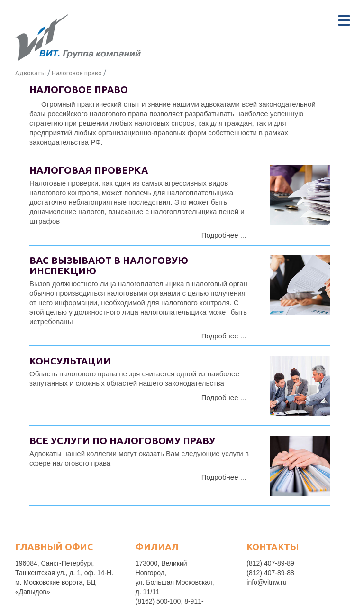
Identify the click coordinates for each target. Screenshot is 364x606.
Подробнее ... (224, 235)
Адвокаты (31, 73)
